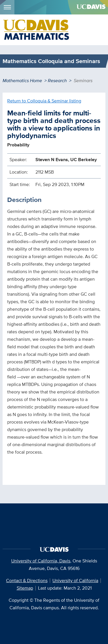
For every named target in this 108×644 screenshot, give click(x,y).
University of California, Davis (41, 561)
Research (57, 81)
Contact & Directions (27, 580)
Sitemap (25, 588)
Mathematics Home (22, 81)
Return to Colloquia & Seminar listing (44, 101)
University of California (75, 580)
